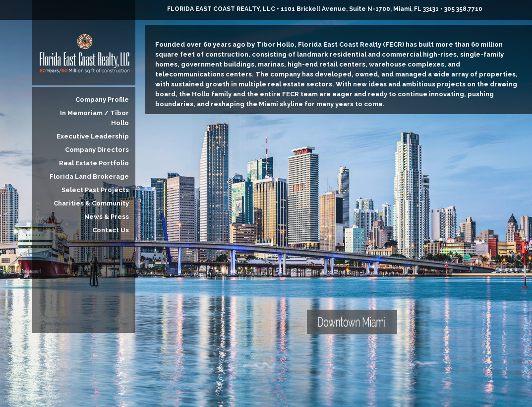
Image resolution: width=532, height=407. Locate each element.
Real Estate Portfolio (94, 163)
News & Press (107, 217)
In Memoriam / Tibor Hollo (94, 118)
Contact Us (111, 230)
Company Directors (97, 150)
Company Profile (102, 100)
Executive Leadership (93, 136)
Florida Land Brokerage (89, 176)
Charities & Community (91, 203)
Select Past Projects (95, 190)
